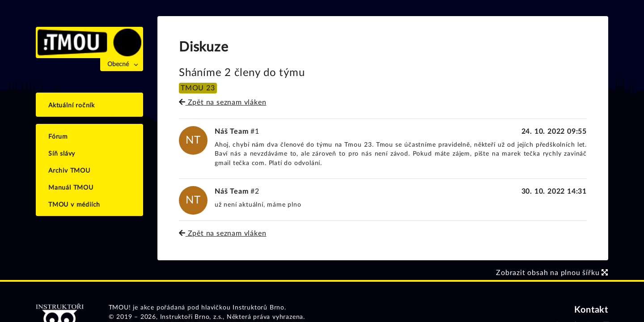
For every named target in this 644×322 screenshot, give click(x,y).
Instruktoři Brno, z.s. (192, 317)
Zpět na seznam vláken (222, 102)
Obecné (118, 64)
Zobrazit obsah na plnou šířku (552, 273)
